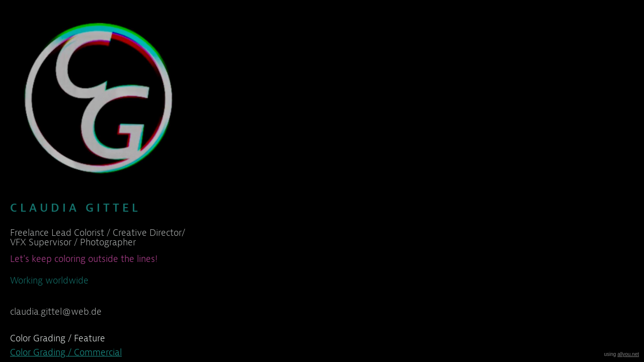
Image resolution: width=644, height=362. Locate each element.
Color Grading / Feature (58, 338)
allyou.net (628, 354)
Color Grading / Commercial (66, 352)
